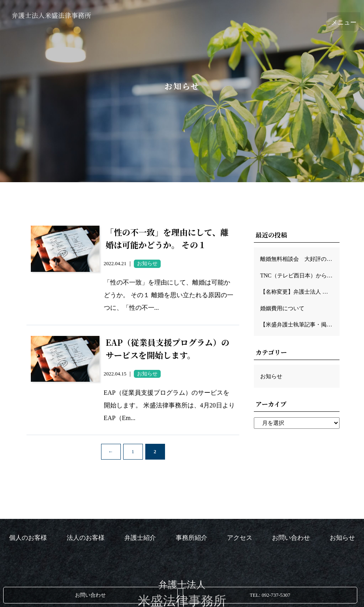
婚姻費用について (282, 308)
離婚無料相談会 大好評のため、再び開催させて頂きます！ (300, 259)
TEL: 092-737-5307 (270, 595)
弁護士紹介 (140, 538)
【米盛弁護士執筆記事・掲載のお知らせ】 (300, 324)
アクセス (240, 538)
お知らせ (271, 376)
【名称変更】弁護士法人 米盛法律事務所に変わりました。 (300, 292)
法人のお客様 (86, 538)
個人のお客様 (28, 538)
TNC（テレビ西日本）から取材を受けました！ (300, 275)
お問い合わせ (90, 595)
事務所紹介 (191, 538)
